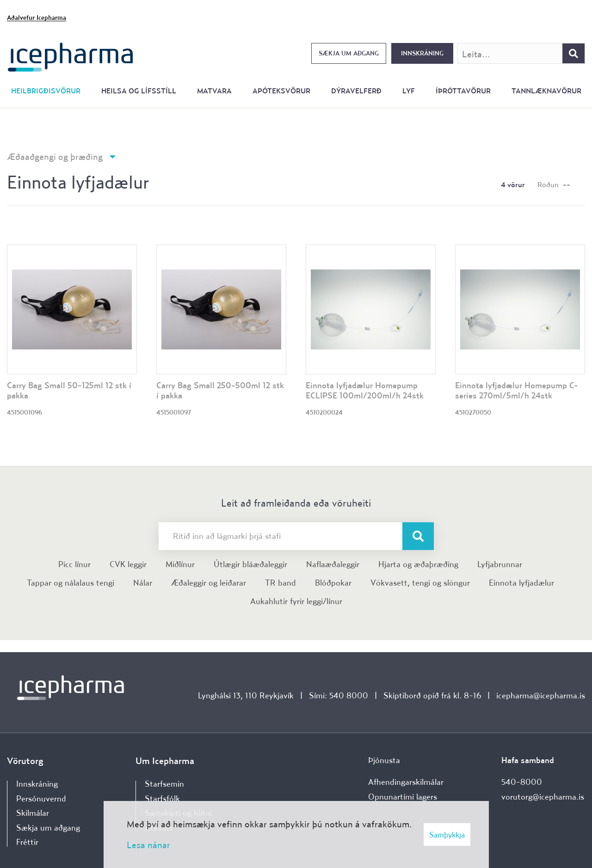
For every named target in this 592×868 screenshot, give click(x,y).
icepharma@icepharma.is (541, 695)
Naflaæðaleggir (333, 564)
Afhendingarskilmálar (406, 782)
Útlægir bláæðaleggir (250, 564)
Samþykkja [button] (447, 834)
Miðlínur (180, 564)
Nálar (143, 583)
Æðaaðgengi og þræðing (55, 156)
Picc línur (74, 564)
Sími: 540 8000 (339, 695)
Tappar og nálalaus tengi (71, 583)
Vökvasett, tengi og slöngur (420, 583)
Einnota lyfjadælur (521, 583)
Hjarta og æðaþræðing (418, 564)
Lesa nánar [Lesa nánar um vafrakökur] (148, 845)
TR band (281, 583)
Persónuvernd (41, 798)
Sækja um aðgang (349, 53)
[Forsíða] (71, 56)
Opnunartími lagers (403, 797)
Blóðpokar (333, 583)
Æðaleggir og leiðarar (209, 583)
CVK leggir (128, 564)
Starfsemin (164, 784)
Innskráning (422, 53)
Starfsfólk (162, 798)
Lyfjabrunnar (500, 564)
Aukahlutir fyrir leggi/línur (296, 601)
